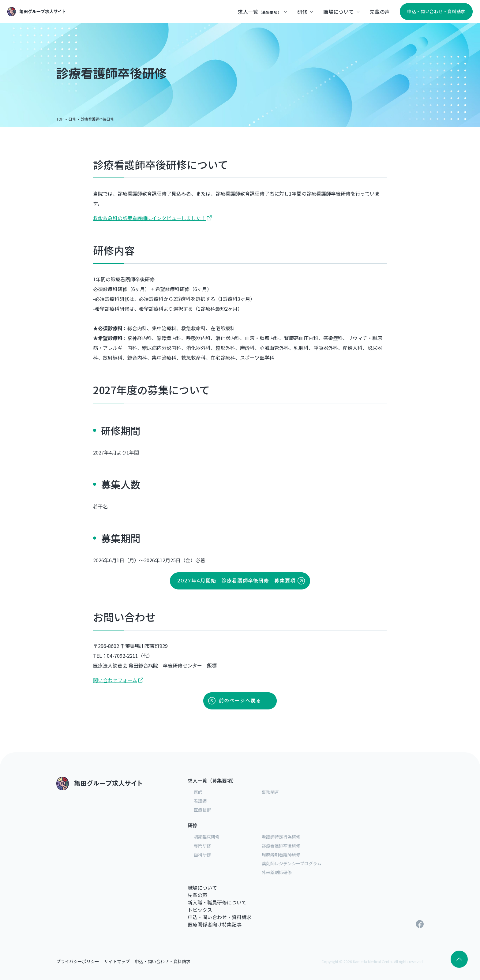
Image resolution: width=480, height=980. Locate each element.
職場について (202, 888)
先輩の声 (197, 895)
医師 (198, 792)
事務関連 (270, 792)
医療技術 (202, 810)
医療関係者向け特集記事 (215, 924)
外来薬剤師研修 (277, 872)
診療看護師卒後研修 (281, 846)
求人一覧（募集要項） (212, 780)
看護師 (200, 801)
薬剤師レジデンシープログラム (292, 863)
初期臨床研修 (207, 837)
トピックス (200, 910)
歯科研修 (202, 855)
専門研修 (202, 846)
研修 (72, 119)
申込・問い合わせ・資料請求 (219, 917)
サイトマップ (117, 961)
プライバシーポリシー (78, 961)
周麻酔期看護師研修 (281, 855)
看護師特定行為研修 (281, 837)
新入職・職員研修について (217, 902)
